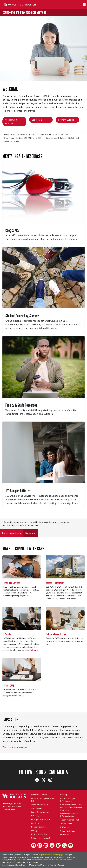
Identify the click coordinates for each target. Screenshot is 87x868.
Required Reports (66, 860)
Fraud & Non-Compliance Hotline (52, 857)
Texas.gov (68, 855)
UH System (65, 827)
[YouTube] (70, 845)
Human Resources (39, 827)
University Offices (67, 831)
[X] (64, 845)
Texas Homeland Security (12, 857)
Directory (35, 816)
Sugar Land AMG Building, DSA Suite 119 (62, 138)
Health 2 (78, 587)
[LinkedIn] (46, 845)
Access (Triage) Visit (55, 583)
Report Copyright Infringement (68, 800)
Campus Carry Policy (40, 805)
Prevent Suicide (66, 120)
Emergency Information (41, 819)
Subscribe (30, 533)
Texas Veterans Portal (70, 820)
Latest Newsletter (12, 533)
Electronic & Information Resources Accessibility (20, 862)
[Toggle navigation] (84, 4)
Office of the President (41, 838)
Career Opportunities (40, 812)
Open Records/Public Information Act (69, 815)
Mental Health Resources (42, 834)
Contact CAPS (8, 686)
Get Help (35, 823)
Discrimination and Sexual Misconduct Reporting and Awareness (71, 807)
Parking (64, 795)
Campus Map (37, 808)
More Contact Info (11, 142)
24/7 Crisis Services (11, 583)
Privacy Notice (8, 860)
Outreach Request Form (56, 634)
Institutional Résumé (50, 860)
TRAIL (24, 857)
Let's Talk (37, 120)
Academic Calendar (39, 795)
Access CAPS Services (11, 122)
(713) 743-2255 (9, 809)
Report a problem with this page (51, 855)
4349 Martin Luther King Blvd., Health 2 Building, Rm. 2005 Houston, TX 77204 (36, 134)
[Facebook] (34, 845)
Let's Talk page (31, 650)
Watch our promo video (16, 747)
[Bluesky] (58, 845)
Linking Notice (70, 857)
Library (34, 830)
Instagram (7, 695)
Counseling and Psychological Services (24, 12)
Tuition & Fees (66, 823)
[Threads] (52, 845)
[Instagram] (40, 845)
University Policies (57, 865)
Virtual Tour (65, 835)
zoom (8, 647)
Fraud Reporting (33, 857)
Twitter (21, 695)
